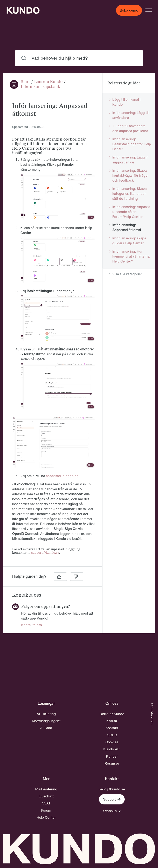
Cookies (112, 742)
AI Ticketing (46, 714)
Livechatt (46, 796)
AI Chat (46, 728)
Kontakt (112, 728)
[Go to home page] (23, 10)
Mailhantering (46, 789)
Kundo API (112, 749)
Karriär (112, 721)
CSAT (46, 803)
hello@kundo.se (112, 789)
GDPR (112, 735)
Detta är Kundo (112, 714)
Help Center (46, 817)
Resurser (112, 763)
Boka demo (129, 10)
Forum (46, 810)
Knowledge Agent (46, 721)
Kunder (112, 756)
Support (112, 799)
